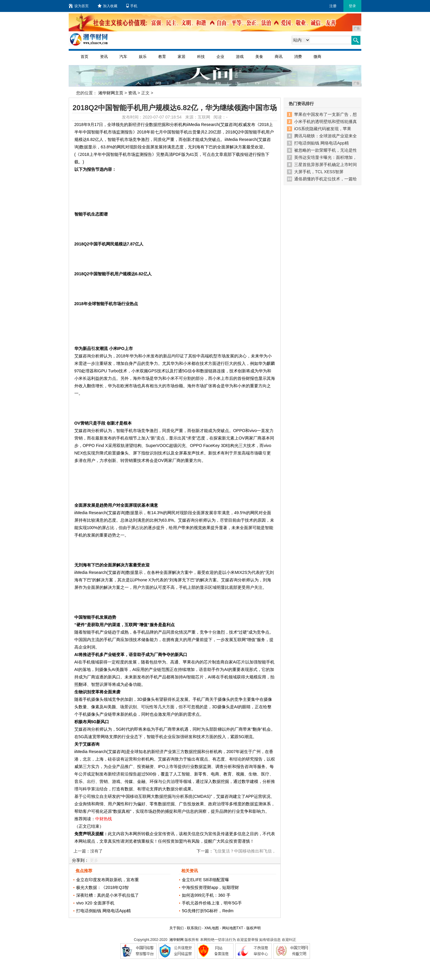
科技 (201, 57)
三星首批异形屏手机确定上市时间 (325, 165)
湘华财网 (176, 940)
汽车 (123, 57)
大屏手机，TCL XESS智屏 (319, 172)
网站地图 (229, 928)
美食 (259, 57)
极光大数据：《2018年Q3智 (102, 887)
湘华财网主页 (111, 93)
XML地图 (212, 928)
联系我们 (194, 928)
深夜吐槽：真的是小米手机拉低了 (107, 895)
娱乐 (143, 57)
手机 (132, 6)
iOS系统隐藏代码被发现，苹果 (323, 129)
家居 (182, 57)
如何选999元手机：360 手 (206, 895)
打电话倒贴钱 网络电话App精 (103, 911)
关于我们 (176, 928)
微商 (317, 57)
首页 (85, 57)
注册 (333, 6)
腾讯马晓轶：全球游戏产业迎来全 (325, 136)
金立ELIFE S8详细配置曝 (205, 880)
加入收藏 (107, 6)
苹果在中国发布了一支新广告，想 (325, 114)
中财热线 (104, 819)
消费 (298, 57)
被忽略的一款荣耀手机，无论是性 (325, 150)
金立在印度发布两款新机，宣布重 (107, 880)
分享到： (80, 860)
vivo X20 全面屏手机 (95, 903)
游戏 (240, 57)
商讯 (279, 57)
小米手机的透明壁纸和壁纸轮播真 (325, 122)
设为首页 (79, 6)
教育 (162, 57)
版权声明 (254, 928)
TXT (240, 928)
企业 (220, 57)
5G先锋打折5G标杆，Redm (208, 911)
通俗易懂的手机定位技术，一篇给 (325, 179)
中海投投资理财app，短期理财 (210, 887)
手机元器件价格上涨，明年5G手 (212, 903)
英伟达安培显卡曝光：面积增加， (325, 157)
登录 (352, 6)
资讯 (104, 57)
